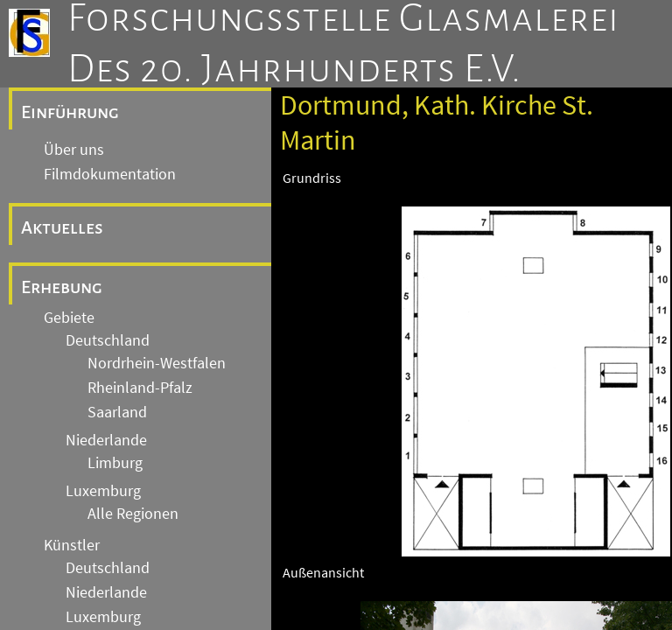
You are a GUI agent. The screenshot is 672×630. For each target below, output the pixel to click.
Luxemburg (103, 491)
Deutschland (108, 340)
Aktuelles (62, 227)
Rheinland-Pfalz (140, 388)
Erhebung (62, 287)
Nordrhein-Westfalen (157, 363)
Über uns (74, 150)
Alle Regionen (133, 514)
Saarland (117, 412)
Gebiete (69, 318)
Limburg (115, 463)
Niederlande (106, 440)
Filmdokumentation (110, 174)
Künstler (72, 545)
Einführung (70, 112)
